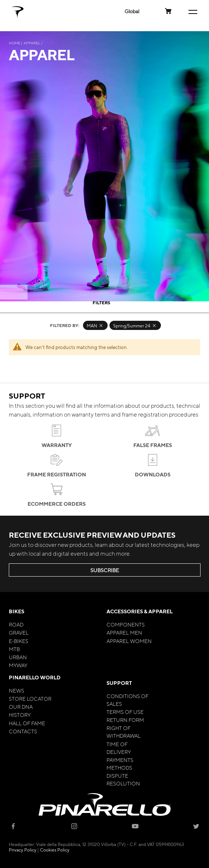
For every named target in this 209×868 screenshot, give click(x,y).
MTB (14, 649)
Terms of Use (125, 712)
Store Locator (30, 698)
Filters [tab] (101, 302)
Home (15, 43)
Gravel (19, 632)
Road (16, 624)
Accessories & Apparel (140, 611)
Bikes (17, 611)
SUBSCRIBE (105, 570)
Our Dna (21, 707)
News (17, 690)
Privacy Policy (23, 850)
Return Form (125, 720)
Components (126, 624)
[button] (132, 11)
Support (119, 683)
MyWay (18, 665)
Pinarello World (35, 677)
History (20, 715)
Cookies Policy (55, 850)
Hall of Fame (27, 723)
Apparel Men (124, 632)
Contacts (23, 731)
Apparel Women (129, 641)
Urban (18, 657)
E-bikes (19, 641)
